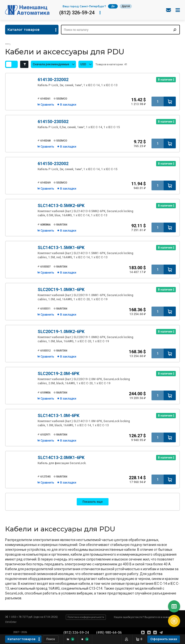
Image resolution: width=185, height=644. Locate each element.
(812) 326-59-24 (77, 13)
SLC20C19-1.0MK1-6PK (61, 289)
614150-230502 (53, 121)
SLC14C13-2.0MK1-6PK (61, 457)
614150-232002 (53, 163)
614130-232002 (53, 79)
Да (113, 6)
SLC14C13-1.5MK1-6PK (61, 247)
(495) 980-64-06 (109, 633)
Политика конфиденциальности (86, 617)
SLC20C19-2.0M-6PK (59, 373)
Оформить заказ (164, 639)
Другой (126, 6)
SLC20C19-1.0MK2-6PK (61, 331)
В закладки (68, 105)
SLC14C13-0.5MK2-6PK (61, 205)
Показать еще (93, 502)
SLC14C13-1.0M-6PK (59, 415)
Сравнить (47, 105)
